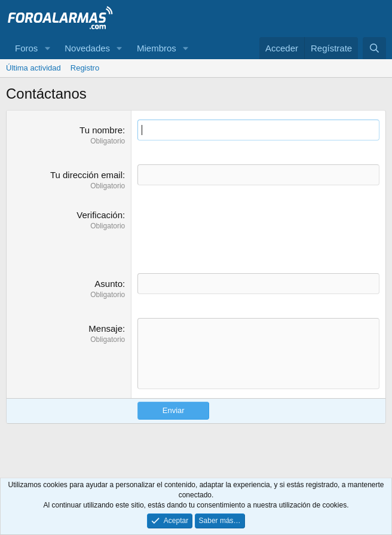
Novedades (87, 48)
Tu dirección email (86, 175)
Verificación (99, 215)
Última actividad (33, 68)
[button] (47, 48)
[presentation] (228, 232)
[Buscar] (374, 48)
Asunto (108, 284)
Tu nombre (101, 130)
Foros (26, 48)
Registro (85, 68)
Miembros (157, 48)
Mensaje (105, 328)
